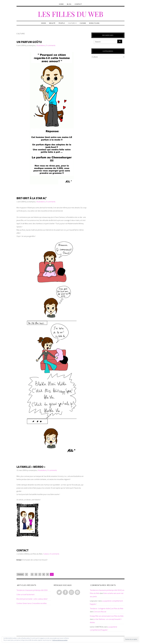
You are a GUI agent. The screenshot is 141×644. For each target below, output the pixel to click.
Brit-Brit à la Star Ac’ (32, 198)
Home (61, 4)
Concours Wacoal (100, 612)
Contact (78, 4)
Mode (44, 23)
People (62, 23)
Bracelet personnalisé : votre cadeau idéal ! (32, 599)
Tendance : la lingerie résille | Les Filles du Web (107, 608)
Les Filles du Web (71, 14)
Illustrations (41, 45)
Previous (20, 574)
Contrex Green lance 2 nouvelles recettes (32, 603)
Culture (72, 23)
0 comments (51, 45)
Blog (69, 4)
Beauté (52, 23)
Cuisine (83, 23)
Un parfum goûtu (29, 42)
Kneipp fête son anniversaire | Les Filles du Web (107, 616)
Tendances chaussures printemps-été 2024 (32, 590)
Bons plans (94, 23)
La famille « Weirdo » (31, 467)
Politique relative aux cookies (60, 640)
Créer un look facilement (25, 594)
